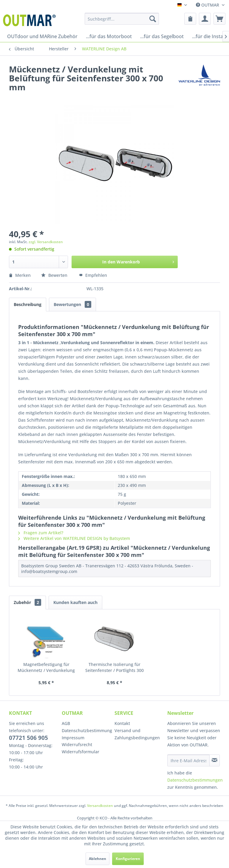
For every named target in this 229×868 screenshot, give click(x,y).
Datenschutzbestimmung (87, 730)
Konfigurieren (128, 859)
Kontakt (122, 723)
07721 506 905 (28, 738)
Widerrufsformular (81, 752)
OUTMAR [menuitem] (208, 5)
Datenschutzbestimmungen (195, 780)
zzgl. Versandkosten (46, 242)
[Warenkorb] (219, 19)
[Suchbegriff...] (122, 19)
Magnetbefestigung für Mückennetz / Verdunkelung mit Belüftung (46, 667)
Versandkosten (100, 806)
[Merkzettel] (190, 19)
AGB (66, 723)
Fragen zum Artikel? (41, 533)
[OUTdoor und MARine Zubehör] (42, 36)
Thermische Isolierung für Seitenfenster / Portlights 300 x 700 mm (114, 667)
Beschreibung (28, 304)
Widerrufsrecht (77, 744)
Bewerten (55, 275)
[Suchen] (153, 19)
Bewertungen (72, 304)
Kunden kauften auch (75, 602)
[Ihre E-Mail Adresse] (188, 760)
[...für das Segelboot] (162, 36)
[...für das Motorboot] (109, 36)
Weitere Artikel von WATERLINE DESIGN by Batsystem (74, 538)
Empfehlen (93, 275)
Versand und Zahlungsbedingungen (137, 734)
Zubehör (27, 602)
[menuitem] (122, 19)
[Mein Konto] (205, 19)
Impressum (73, 738)
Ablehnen (98, 859)
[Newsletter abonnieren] (215, 760)
